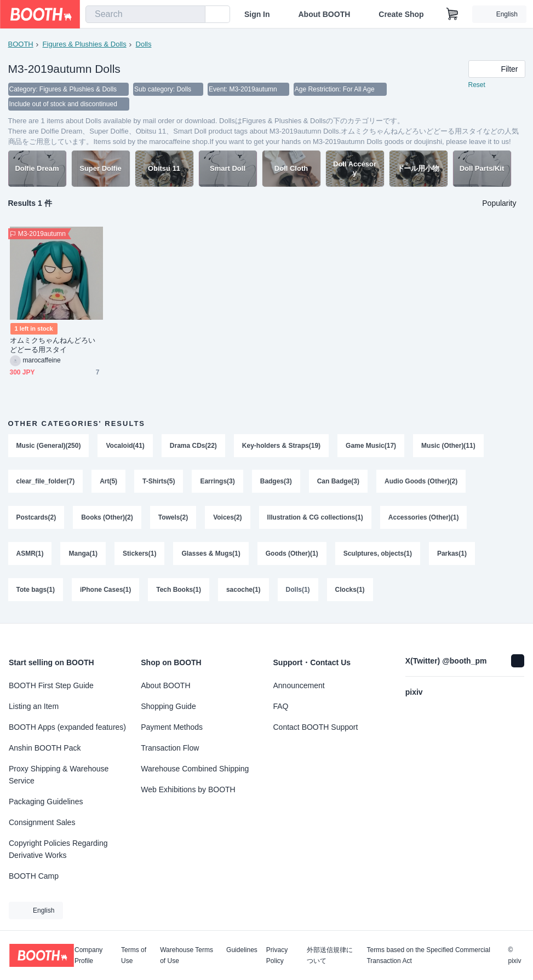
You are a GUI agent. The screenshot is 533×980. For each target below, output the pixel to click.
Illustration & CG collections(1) (315, 519)
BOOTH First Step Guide (51, 685)
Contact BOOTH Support (316, 727)
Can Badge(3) (338, 483)
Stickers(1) (139, 555)
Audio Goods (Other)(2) (421, 483)
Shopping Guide (168, 706)
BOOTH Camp (34, 876)
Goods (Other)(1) (292, 555)
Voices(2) (227, 519)
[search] (194, 15)
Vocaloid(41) (125, 447)
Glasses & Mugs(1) (211, 555)
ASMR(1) (30, 555)
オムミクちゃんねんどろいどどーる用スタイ (53, 346)
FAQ (281, 706)
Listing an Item (34, 706)
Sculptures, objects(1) (378, 555)
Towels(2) (173, 519)
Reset (477, 85)
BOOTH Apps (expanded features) (67, 727)
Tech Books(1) (179, 591)
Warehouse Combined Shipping (195, 769)
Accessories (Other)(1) (424, 519)
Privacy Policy (277, 955)
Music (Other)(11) (448, 447)
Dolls (144, 44)
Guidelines (242, 950)
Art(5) (108, 483)
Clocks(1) (350, 591)
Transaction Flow (170, 748)
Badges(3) (276, 483)
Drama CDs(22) (193, 447)
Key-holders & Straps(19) (281, 447)
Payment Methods (172, 727)
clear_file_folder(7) (46, 483)
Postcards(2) (36, 519)
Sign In (257, 14)
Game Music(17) (371, 447)
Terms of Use (134, 955)
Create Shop (401, 14)
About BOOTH (324, 14)
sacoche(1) (243, 591)
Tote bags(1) (36, 591)
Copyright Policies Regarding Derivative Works (58, 849)
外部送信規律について (330, 955)
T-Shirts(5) (159, 483)
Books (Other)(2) (107, 519)
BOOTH (21, 44)
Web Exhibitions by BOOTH (188, 789)
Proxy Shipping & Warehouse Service (59, 775)
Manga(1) (84, 555)
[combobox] (145, 14)
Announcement (299, 685)
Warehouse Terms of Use (187, 955)
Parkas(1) (452, 555)
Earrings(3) (218, 483)
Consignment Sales (42, 822)
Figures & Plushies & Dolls (85, 44)
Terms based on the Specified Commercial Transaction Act (428, 955)
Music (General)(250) (49, 447)
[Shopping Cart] (452, 14)
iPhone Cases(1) (105, 591)
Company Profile (88, 955)
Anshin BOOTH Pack (45, 748)
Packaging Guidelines (46, 802)
